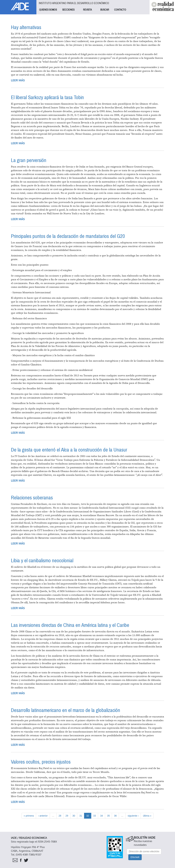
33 (95, 816)
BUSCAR (105, 10)
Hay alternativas (26, 27)
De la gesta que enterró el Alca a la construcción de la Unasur (69, 450)
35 (109, 816)
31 (81, 816)
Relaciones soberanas (32, 498)
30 (74, 816)
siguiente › (133, 816)
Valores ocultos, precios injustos (41, 762)
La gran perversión (29, 160)
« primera (29, 816)
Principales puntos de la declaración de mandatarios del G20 (68, 236)
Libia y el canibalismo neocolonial (42, 561)
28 (60, 816)
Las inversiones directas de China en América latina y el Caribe (70, 625)
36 (115, 816)
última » (147, 816)
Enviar (135, 857)
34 (102, 816)
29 (67, 816)
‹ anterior (43, 816)
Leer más (18, 80)
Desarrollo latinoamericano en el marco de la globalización (66, 710)
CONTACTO (120, 10)
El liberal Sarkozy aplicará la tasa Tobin (47, 97)
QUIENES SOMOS (48, 10)
